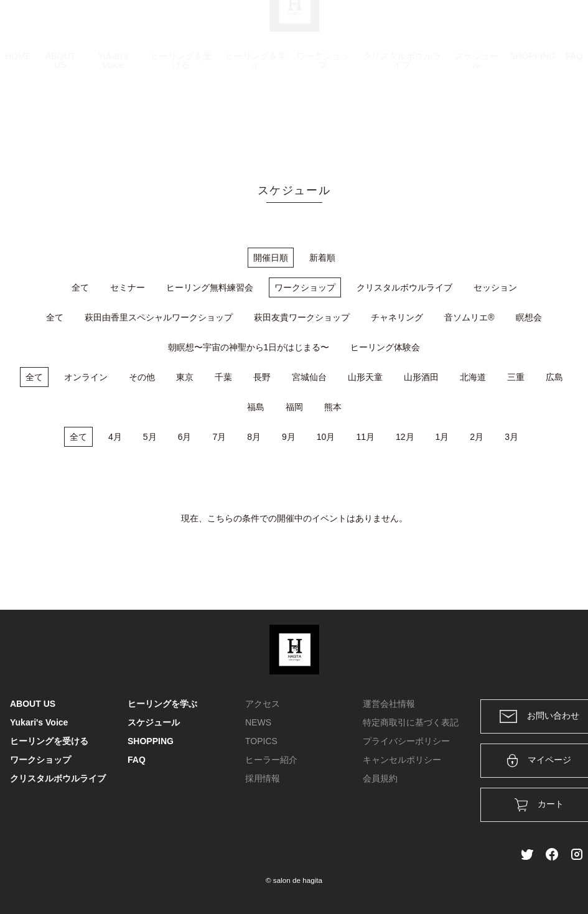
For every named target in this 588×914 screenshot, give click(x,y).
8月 (254, 437)
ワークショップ (323, 119)
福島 (256, 407)
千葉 (223, 377)
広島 (554, 377)
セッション (495, 287)
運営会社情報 (389, 704)
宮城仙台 (309, 377)
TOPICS (261, 741)
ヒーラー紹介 (271, 760)
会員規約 (380, 778)
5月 (150, 437)
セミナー (128, 287)
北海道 (473, 377)
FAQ (574, 115)
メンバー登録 (556, 26)
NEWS (258, 722)
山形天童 (365, 377)
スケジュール (477, 119)
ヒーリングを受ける (181, 119)
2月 (477, 437)
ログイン (493, 26)
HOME (18, 115)
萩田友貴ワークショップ (302, 317)
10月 (326, 437)
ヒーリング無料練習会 (210, 287)
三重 (516, 377)
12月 (405, 437)
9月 (289, 437)
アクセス (263, 704)
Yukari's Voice (113, 119)
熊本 (333, 407)
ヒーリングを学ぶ (256, 119)
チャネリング (397, 317)
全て (80, 287)
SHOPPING (533, 115)
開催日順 (271, 258)
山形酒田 (421, 377)
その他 (142, 377)
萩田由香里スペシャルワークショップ (159, 317)
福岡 (294, 407)
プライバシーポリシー (406, 741)
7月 (219, 437)
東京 (185, 377)
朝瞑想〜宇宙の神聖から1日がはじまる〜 (249, 347)
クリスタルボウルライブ (402, 119)
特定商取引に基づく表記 (411, 722)
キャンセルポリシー (402, 760)
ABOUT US (60, 119)
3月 (511, 437)
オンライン (86, 377)
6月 (185, 437)
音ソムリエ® (469, 317)
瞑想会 (529, 317)
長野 (262, 377)
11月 (365, 437)
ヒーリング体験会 (385, 347)
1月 (442, 437)
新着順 (322, 258)
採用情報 (263, 778)
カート (443, 26)
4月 (115, 437)
